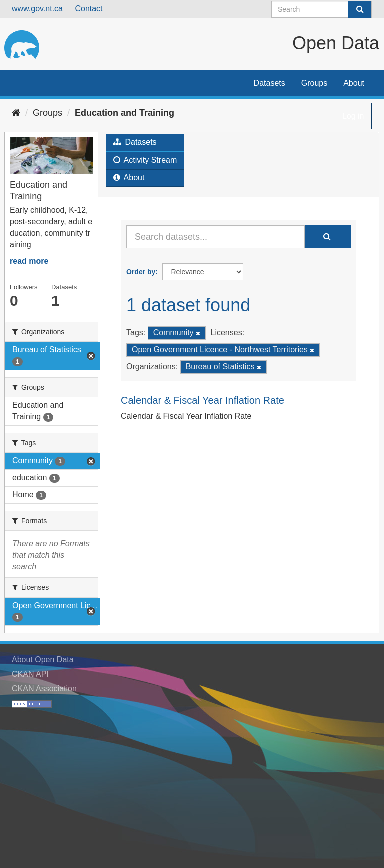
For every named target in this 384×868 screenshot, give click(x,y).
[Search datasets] (322, 9)
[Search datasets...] (216, 237)
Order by (141, 272)
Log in (353, 116)
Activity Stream (145, 160)
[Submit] (360, 9)
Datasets (270, 83)
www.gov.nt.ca (37, 8)
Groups (314, 83)
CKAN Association (44, 689)
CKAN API (30, 674)
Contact (89, 8)
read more (29, 261)
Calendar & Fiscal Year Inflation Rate (203, 400)
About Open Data (43, 660)
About (354, 83)
